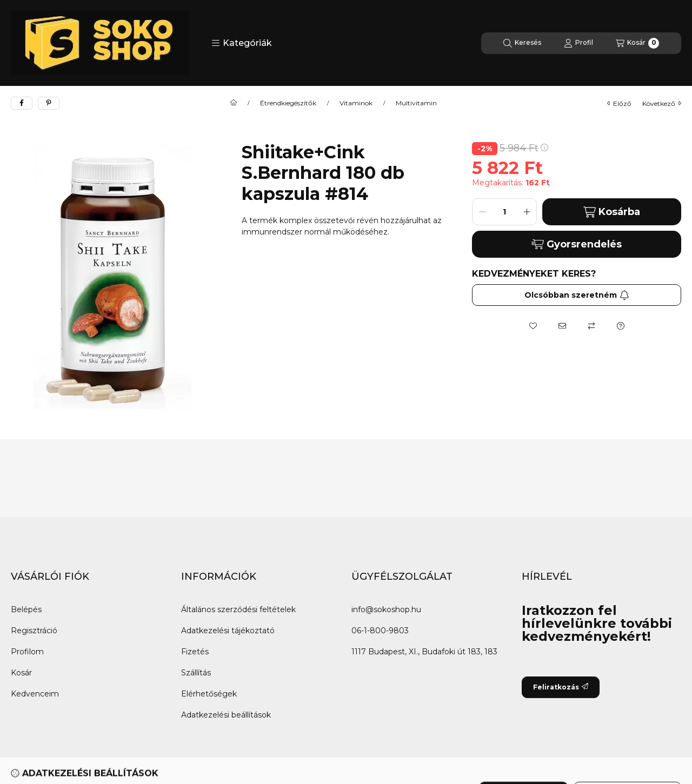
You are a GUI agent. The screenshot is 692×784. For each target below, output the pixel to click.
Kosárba (612, 212)
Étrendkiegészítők (288, 103)
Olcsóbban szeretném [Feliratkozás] (577, 295)
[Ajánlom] (562, 326)
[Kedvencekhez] (533, 326)
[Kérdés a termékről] (621, 326)
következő (662, 103)
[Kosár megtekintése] (637, 43)
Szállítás (196, 673)
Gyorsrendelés (577, 244)
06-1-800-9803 (380, 631)
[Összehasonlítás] (591, 326)
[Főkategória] (234, 103)
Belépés (26, 609)
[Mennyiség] (504, 212)
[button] (242, 43)
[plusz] (527, 212)
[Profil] (578, 43)
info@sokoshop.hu (386, 609)
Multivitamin (416, 103)
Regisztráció (34, 631)
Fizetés (195, 652)
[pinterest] (49, 103)
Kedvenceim (35, 694)
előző (619, 103)
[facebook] (22, 103)
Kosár (21, 673)
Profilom (27, 652)
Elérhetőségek (209, 694)
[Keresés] (522, 43)
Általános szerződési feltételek (238, 609)
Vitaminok (356, 103)
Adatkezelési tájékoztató (228, 631)
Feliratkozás (561, 687)
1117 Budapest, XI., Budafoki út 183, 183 (424, 652)
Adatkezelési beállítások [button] (226, 715)
